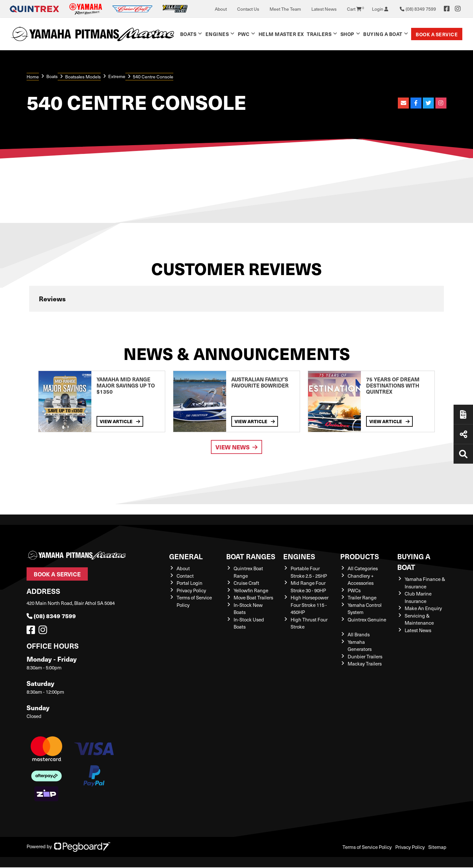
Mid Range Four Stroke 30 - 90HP (308, 587)
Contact (185, 576)
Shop (347, 34)
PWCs (354, 590)
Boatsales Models (83, 77)
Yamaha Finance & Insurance (425, 583)
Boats (188, 34)
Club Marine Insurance (418, 597)
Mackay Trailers (365, 664)
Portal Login (190, 583)
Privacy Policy (191, 590)
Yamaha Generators (360, 646)
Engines (217, 34)
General (186, 556)
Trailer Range (362, 597)
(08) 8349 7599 (51, 616)
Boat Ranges (251, 556)
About (221, 9)
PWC (244, 34)
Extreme (117, 76)
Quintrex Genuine (367, 619)
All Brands (359, 634)
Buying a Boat (383, 34)
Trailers (319, 34)
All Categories (363, 568)
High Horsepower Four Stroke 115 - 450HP (310, 605)
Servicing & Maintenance (419, 619)
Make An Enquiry (423, 608)
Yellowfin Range (251, 590)
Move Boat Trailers (253, 597)
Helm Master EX (281, 34)
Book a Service (437, 34)
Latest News (324, 9)
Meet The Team (285, 9)
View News (236, 447)
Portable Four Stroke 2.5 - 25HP (309, 572)
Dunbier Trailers (365, 656)
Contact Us (248, 9)
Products (360, 556)
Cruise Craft (246, 583)
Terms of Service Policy (367, 847)
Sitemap (437, 847)
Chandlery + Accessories (361, 579)
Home (33, 77)
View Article (120, 421)
